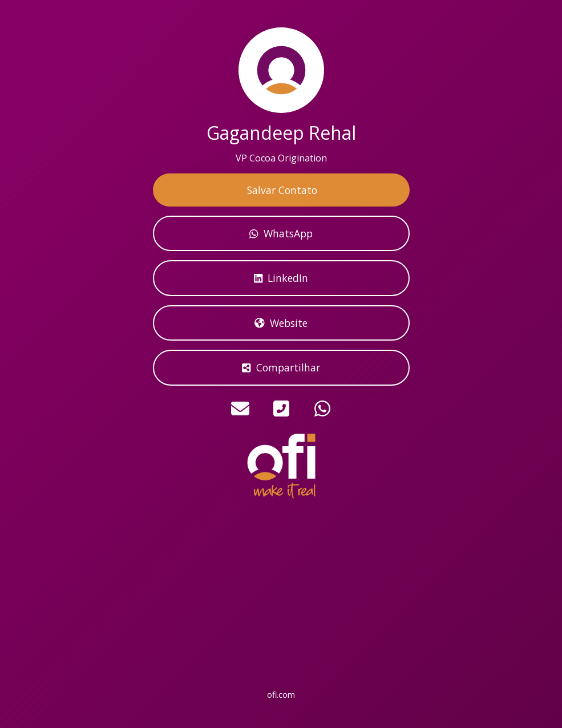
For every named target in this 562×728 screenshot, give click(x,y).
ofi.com (281, 695)
